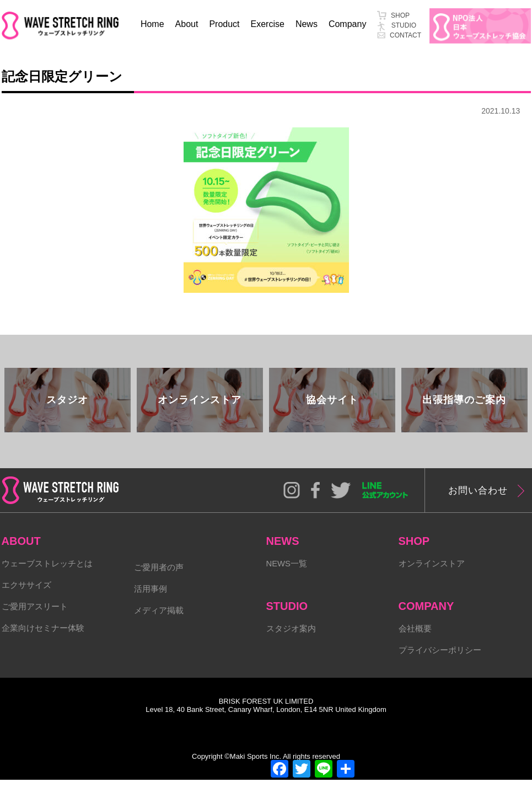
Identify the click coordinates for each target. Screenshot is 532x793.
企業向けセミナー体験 (46, 642)
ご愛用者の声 (160, 578)
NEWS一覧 (288, 574)
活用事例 (152, 600)
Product (224, 24)
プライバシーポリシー (443, 663)
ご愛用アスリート (37, 619)
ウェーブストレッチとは (50, 574)
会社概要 (416, 640)
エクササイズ (28, 596)
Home (152, 24)
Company (347, 24)
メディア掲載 (160, 623)
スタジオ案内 (293, 640)
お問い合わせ (483, 500)
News (307, 24)
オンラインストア (434, 574)
